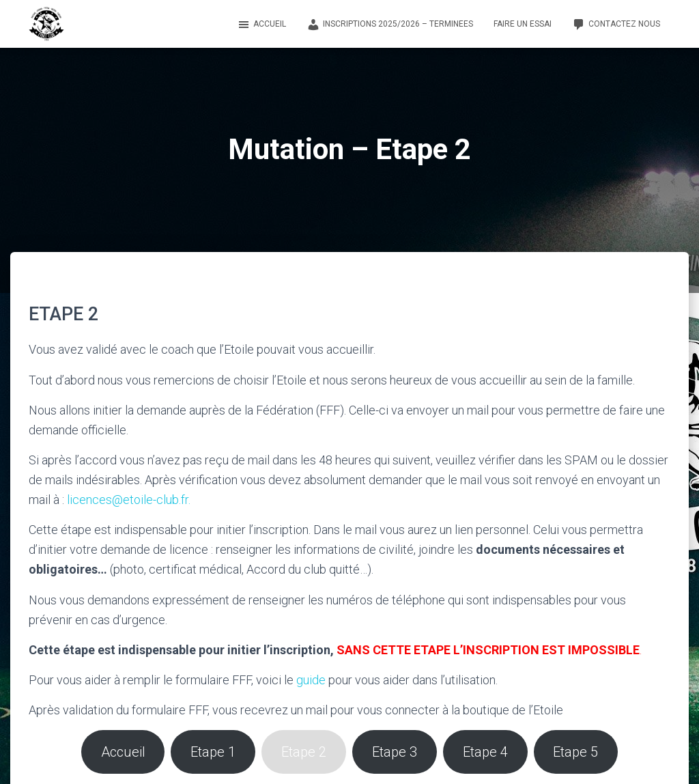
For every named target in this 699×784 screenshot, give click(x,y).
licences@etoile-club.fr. (129, 500)
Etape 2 (304, 752)
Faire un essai (523, 24)
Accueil (261, 25)
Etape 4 (486, 752)
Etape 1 (214, 752)
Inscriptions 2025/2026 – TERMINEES (390, 25)
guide (311, 680)
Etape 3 (395, 752)
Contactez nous (616, 25)
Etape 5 (577, 752)
